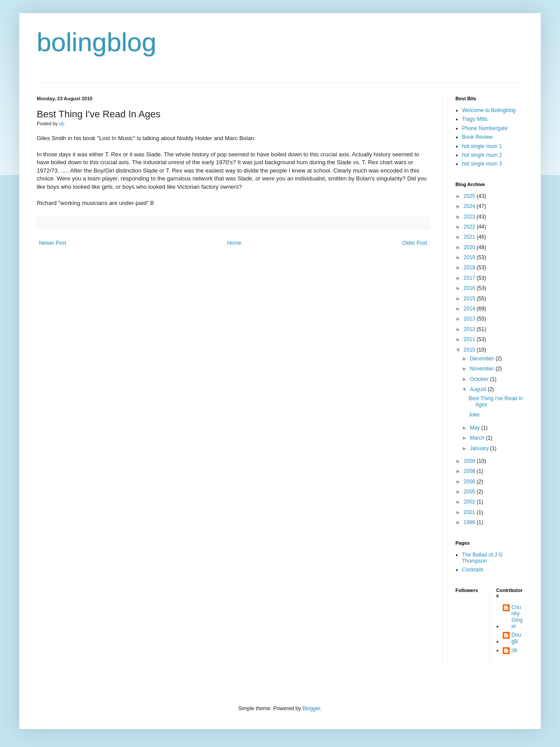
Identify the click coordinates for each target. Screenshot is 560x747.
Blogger (311, 708)
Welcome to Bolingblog (489, 110)
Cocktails (473, 570)
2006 (470, 482)
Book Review (477, 137)
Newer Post (52, 243)
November (483, 369)
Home (234, 243)
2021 (470, 237)
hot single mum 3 (482, 164)
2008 (470, 471)
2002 (470, 502)
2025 (470, 196)
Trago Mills (475, 119)
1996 (470, 522)
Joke (474, 415)
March (478, 438)
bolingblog (97, 42)
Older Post (415, 243)
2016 (470, 288)
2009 (470, 461)
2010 (470, 350)
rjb (514, 650)
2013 (470, 319)
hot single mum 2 (482, 155)
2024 (470, 206)
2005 (470, 492)
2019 (470, 257)
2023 (470, 217)
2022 (470, 227)
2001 (470, 512)
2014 (470, 309)
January (480, 448)
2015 (470, 299)
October (480, 379)
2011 (470, 339)
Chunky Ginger (517, 617)
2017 (470, 278)
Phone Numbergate (485, 128)
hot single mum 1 (482, 146)
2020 (470, 247)
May (476, 428)
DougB (516, 638)
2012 (470, 329)
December (483, 359)
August (479, 389)
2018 (470, 268)
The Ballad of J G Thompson (482, 558)
